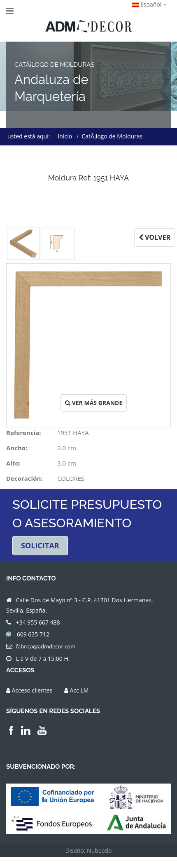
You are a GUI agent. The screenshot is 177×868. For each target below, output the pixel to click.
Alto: (13, 463)
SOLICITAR (40, 546)
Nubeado (99, 851)
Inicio (65, 136)
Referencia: (24, 433)
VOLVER (155, 237)
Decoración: (24, 478)
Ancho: (17, 448)
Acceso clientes (32, 691)
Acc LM (79, 691)
